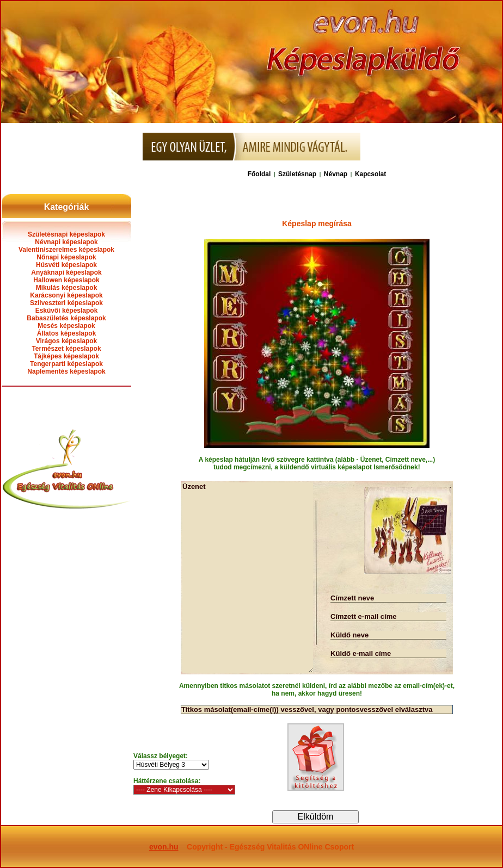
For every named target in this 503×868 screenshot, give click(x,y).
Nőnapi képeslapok (66, 257)
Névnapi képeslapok (66, 242)
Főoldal (259, 174)
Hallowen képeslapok (66, 280)
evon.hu (164, 847)
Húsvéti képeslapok (66, 265)
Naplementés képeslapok (66, 371)
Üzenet (248, 578)
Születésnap (297, 174)
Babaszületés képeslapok (66, 318)
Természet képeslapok (66, 349)
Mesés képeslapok (66, 326)
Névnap (336, 174)
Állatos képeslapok (67, 333)
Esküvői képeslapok (67, 311)
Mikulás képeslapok (67, 288)
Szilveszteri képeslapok (66, 303)
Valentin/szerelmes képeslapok (66, 250)
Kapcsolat (370, 174)
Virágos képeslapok (67, 341)
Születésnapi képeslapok (66, 234)
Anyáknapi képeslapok (66, 272)
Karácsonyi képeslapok (66, 295)
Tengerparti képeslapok (66, 364)
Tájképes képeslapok (66, 356)
